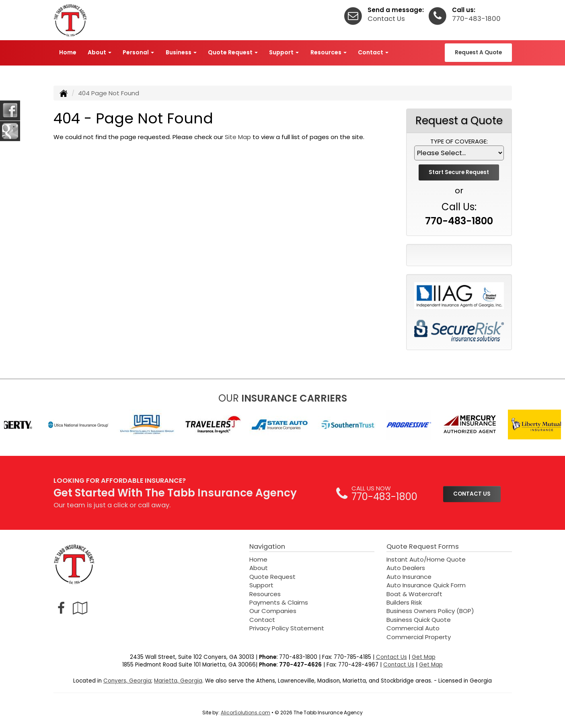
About (259, 568)
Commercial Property (419, 637)
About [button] (100, 52)
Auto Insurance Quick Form (426, 585)
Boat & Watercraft (414, 594)
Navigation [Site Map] (267, 547)
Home (68, 52)
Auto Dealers (406, 568)
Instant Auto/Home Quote (426, 559)
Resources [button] (329, 52)
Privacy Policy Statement (287, 628)
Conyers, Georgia (127, 681)
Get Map (424, 657)
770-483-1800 (476, 19)
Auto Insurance (409, 577)
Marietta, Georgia (178, 681)
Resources (265, 594)
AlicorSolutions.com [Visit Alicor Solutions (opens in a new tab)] (246, 713)
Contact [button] (373, 52)
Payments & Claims (279, 602)
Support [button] (284, 52)
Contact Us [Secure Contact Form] (391, 657)
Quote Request (272, 577)
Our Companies (273, 611)
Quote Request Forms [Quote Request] (423, 547)
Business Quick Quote (419, 620)
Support (261, 585)
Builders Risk (404, 602)
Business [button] (181, 52)
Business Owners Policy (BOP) (430, 611)
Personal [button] (138, 52)
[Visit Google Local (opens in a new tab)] (80, 608)
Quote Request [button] (233, 52)
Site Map (238, 137)
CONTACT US (472, 494)
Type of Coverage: (459, 141)
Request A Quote (478, 52)
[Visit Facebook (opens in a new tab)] (61, 608)
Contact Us (386, 19)
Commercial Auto (413, 628)
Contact (262, 620)
